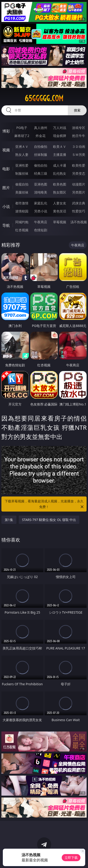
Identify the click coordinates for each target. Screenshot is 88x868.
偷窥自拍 (22, 184)
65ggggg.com (44, 98)
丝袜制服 (41, 155)
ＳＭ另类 (79, 155)
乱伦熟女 (60, 173)
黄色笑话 (60, 211)
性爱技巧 (79, 211)
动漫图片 (79, 184)
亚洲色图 (41, 184)
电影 (6, 169)
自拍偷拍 (41, 147)
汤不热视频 (79, 222)
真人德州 (41, 128)
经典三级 (41, 173)
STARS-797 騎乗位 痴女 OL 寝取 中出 (49, 520)
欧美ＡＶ (60, 147)
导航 (6, 225)
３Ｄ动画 (79, 147)
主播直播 (60, 155)
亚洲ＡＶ (22, 147)
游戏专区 (79, 128)
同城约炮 (22, 222)
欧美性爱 (79, 165)
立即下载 (71, 858)
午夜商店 (41, 222)
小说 (6, 207)
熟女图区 (60, 192)
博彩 (6, 131)
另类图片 (79, 192)
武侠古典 (79, 203)
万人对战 (60, 128)
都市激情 (22, 203)
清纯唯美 (41, 192)
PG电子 (22, 128)
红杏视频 (22, 230)
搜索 (77, 110)
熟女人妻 (22, 155)
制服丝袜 (22, 173)
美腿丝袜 (22, 192)
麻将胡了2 (22, 136)
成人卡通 (60, 165)
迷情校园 (22, 211)
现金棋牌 (60, 136)
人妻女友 (60, 203)
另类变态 (79, 173)
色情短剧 (41, 230)
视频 (6, 150)
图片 (6, 188)
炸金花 (41, 136)
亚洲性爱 (22, 165)
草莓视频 (60, 222)
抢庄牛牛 (79, 136)
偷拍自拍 (41, 165)
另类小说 (41, 211)
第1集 (9, 520)
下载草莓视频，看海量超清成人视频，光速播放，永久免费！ (45, 504)
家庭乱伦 (41, 203)
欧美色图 (60, 184)
